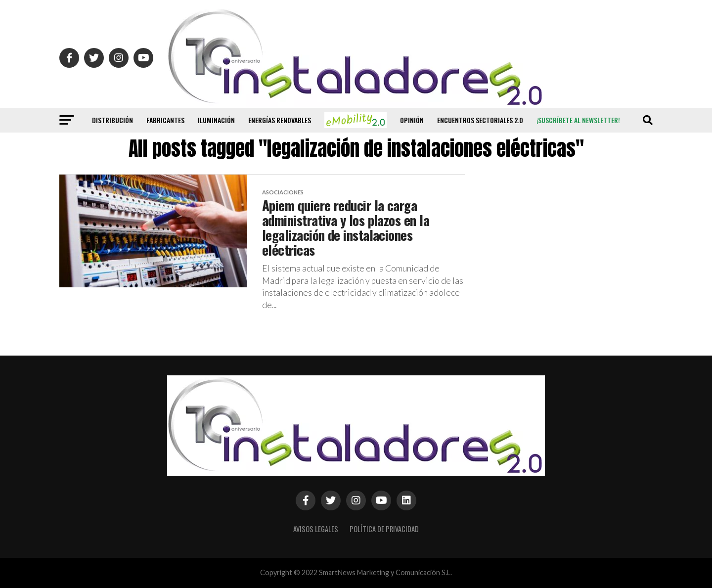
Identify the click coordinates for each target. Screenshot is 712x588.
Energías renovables (280, 120)
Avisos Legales (316, 529)
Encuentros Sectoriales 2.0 (480, 120)
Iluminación (216, 120)
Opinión (412, 120)
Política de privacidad (384, 529)
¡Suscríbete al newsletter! (578, 120)
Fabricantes (165, 120)
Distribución (112, 120)
